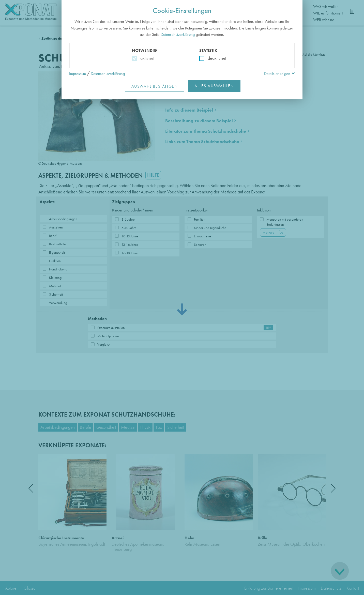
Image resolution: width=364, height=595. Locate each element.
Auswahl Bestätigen (155, 86)
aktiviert (146, 58)
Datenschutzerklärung (178, 34)
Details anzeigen (277, 74)
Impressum (78, 74)
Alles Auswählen (214, 86)
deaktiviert (214, 58)
